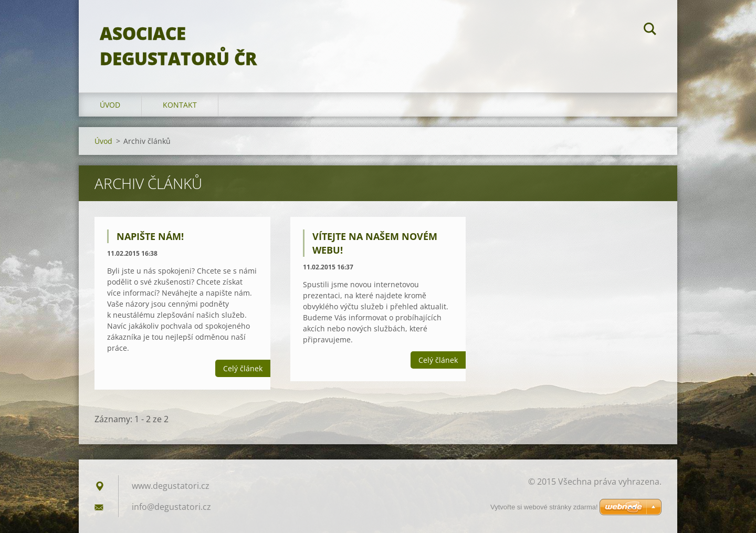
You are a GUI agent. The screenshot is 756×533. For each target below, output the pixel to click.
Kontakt (180, 105)
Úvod (110, 105)
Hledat (650, 30)
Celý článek (243, 368)
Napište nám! (150, 236)
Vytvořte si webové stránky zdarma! (544, 507)
